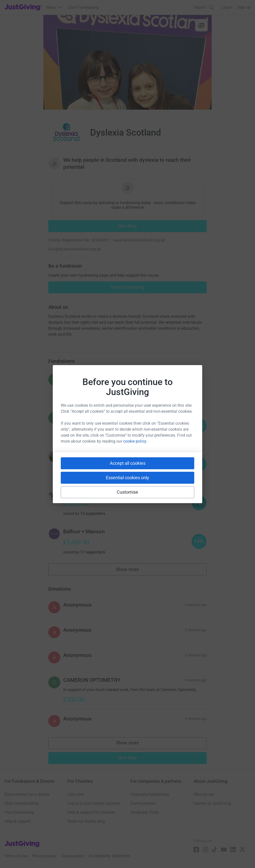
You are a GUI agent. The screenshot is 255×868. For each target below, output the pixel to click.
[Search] (204, 7)
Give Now (128, 226)
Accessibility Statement (109, 856)
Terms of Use (16, 856)
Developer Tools (145, 812)
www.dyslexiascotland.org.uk (139, 240)
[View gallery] (201, 25)
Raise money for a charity (27, 794)
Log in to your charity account (94, 803)
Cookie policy (73, 856)
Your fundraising (19, 812)
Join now (76, 794)
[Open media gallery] (127, 62)
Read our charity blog (86, 821)
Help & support (17, 821)
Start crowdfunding (21, 803)
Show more (133, 571)
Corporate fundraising (150, 794)
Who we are (204, 794)
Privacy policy (44, 856)
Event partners (143, 803)
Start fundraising (127, 287)
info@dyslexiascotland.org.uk (75, 249)
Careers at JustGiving (212, 803)
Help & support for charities (91, 812)
